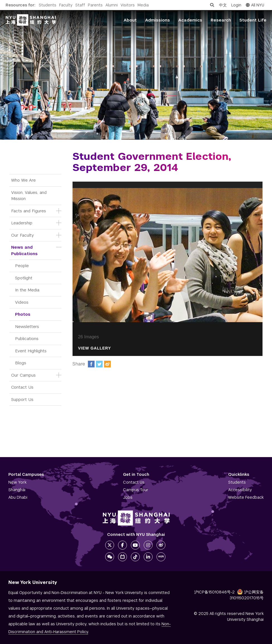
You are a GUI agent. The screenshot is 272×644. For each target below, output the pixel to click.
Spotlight (24, 278)
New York (17, 482)
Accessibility (240, 490)
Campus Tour (136, 490)
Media (143, 5)
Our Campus (23, 375)
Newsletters (27, 326)
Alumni (112, 5)
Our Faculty (22, 235)
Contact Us (22, 387)
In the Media (27, 290)
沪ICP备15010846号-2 (214, 592)
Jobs (128, 497)
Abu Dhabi (18, 497)
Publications (27, 338)
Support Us (22, 399)
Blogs (21, 363)
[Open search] (212, 5)
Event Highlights (31, 351)
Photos (23, 314)
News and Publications (24, 250)
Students (48, 5)
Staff (80, 5)
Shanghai (17, 490)
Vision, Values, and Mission (30, 196)
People (22, 266)
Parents (95, 5)
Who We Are (23, 180)
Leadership (22, 223)
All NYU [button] (255, 5)
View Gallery (95, 348)
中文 (223, 5)
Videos (22, 302)
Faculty (66, 5)
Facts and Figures (29, 211)
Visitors (128, 5)
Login (236, 5)
